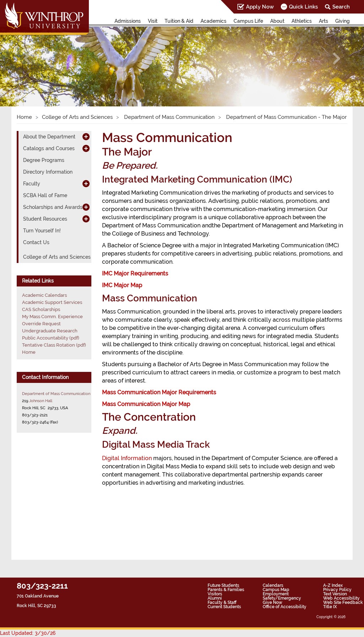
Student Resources (45, 219)
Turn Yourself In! (42, 231)
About (277, 21)
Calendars (273, 585)
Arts (323, 21)
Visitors (215, 594)
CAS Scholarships (41, 309)
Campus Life (248, 21)
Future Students (223, 585)
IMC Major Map (122, 285)
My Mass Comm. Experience (52, 317)
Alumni (215, 598)
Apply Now (260, 7)
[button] (27, 59)
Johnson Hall (41, 401)
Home (24, 117)
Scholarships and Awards (53, 207)
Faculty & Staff (222, 602)
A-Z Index (333, 585)
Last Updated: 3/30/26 (28, 633)
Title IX (330, 607)
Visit (153, 21)
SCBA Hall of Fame (45, 195)
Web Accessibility (341, 598)
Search (341, 7)
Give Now (272, 602)
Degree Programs (44, 160)
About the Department (49, 137)
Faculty (32, 184)
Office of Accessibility (285, 607)
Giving (342, 21)
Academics (213, 21)
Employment (276, 594)
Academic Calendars (44, 295)
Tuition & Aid (179, 21)
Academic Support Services (52, 302)
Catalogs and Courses (49, 148)
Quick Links (303, 7)
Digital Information (127, 458)
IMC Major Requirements (135, 273)
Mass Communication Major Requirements (159, 392)
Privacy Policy (337, 590)
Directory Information (48, 172)
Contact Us (36, 242)
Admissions (128, 21)
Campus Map (276, 590)
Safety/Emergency (282, 598)
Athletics (302, 21)
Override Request (41, 324)
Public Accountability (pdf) (51, 338)
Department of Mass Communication (169, 117)
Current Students (224, 607)
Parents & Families (226, 590)
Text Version (335, 594)
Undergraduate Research (50, 331)
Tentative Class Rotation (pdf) (54, 345)
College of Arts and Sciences (77, 117)
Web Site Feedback (343, 602)
